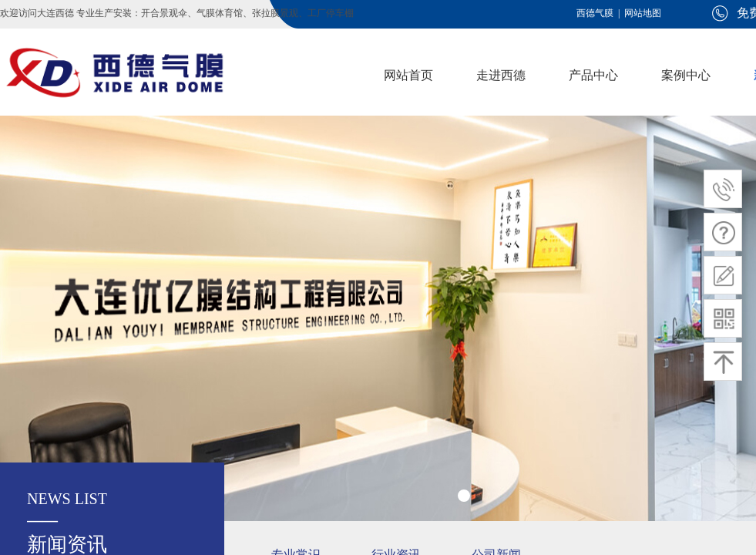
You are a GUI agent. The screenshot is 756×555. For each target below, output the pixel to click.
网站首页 (408, 75)
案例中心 (686, 75)
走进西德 (501, 75)
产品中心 (593, 75)
